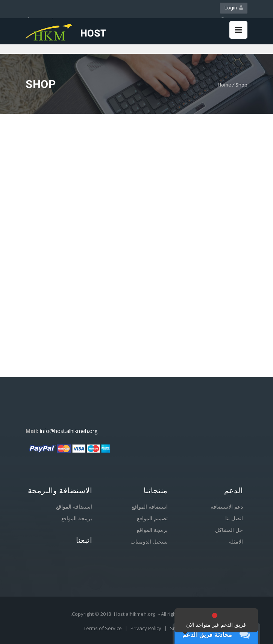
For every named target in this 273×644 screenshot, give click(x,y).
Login (234, 8)
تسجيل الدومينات (149, 541)
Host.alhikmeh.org (135, 614)
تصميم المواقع (152, 518)
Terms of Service (103, 628)
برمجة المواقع (77, 518)
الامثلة (236, 541)
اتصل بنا (234, 518)
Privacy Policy (146, 628)
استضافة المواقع (74, 507)
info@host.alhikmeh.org (69, 431)
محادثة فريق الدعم (207, 635)
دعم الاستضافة (227, 507)
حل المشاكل (229, 530)
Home (224, 85)
